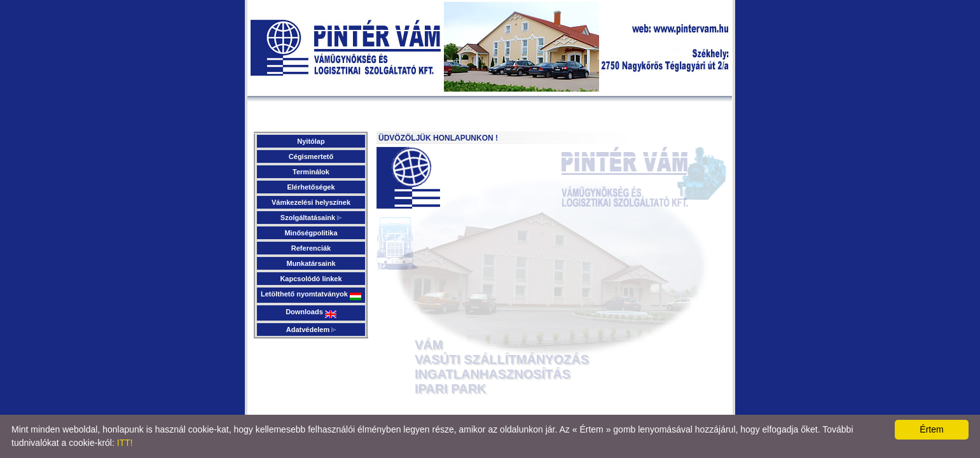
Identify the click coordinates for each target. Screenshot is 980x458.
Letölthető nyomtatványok (311, 295)
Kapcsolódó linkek (311, 279)
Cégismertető (311, 156)
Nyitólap (311, 141)
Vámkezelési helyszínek (311, 202)
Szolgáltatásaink (311, 218)
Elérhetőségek (311, 187)
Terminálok (311, 172)
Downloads (311, 313)
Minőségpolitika (311, 233)
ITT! (125, 443)
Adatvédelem (311, 330)
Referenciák (311, 248)
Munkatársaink (311, 263)
